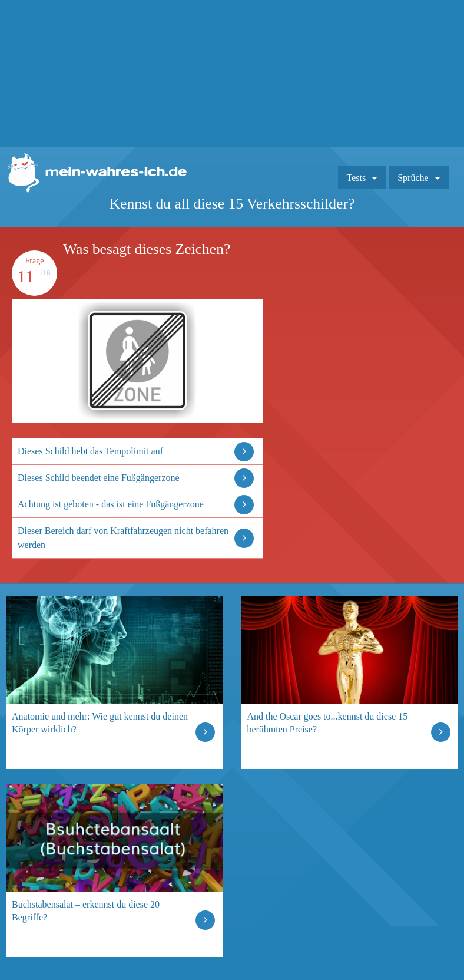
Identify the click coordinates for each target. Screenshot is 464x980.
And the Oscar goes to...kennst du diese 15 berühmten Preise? (327, 723)
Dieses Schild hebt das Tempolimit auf (90, 451)
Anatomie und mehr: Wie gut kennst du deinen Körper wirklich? (100, 723)
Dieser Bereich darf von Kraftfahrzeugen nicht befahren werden (123, 538)
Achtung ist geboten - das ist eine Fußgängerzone (111, 504)
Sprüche (413, 178)
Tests (357, 178)
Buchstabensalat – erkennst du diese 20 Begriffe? (86, 911)
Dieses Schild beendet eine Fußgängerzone (99, 478)
